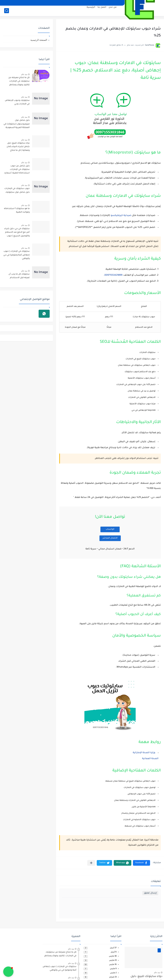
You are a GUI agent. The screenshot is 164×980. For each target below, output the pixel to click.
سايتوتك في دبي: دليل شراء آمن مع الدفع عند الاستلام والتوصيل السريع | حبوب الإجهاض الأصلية (17, 233)
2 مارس (113, 973)
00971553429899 (113, 275)
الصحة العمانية (150, 759)
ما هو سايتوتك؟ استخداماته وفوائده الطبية (17, 210)
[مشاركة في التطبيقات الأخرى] (91, 863)
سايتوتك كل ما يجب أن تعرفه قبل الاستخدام (19, 276)
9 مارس (113, 969)
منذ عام (24, 74)
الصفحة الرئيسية (39, 40)
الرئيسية (91, 7)
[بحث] (7, 11)
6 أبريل (114, 952)
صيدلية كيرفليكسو (121, 216)
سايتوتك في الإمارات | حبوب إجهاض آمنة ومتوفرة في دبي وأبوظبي (16, 255)
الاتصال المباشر (110, 538)
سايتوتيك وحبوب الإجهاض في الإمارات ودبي (17, 102)
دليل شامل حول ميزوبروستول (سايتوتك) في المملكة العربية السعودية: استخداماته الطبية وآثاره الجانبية (17, 125)
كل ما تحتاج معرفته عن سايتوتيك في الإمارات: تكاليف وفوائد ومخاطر (19, 81)
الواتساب (110, 529)
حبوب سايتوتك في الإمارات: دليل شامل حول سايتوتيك (17, 190)
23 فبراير (113, 977)
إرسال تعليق (150, 893)
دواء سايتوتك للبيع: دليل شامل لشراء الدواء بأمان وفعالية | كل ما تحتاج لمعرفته (18, 147)
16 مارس (113, 965)
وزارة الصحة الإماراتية (144, 753)
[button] (141, 863)
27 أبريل (113, 948)
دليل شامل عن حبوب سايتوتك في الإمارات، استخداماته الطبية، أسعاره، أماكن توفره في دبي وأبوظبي (17, 170)
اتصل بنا (102, 7)
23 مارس (113, 960)
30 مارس (113, 956)
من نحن (113, 7)
